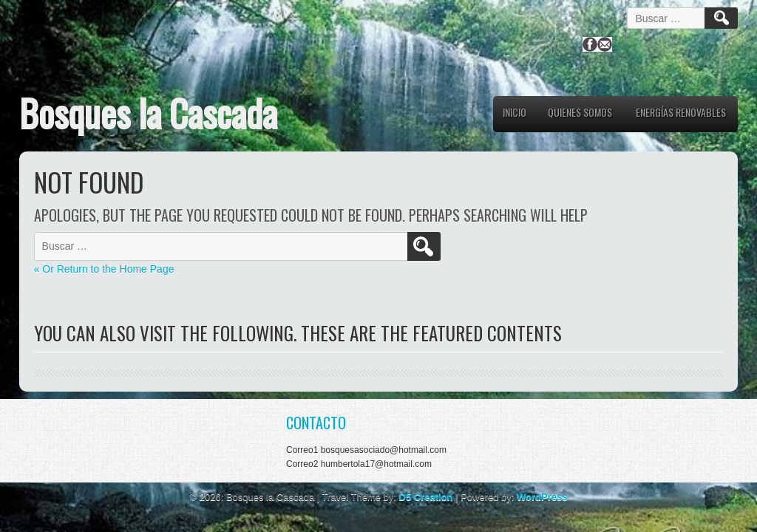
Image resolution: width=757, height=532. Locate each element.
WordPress (542, 497)
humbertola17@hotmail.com (376, 464)
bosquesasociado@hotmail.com (384, 450)
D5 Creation (426, 497)
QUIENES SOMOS (580, 112)
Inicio (515, 112)
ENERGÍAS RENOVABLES (681, 112)
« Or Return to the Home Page (104, 269)
